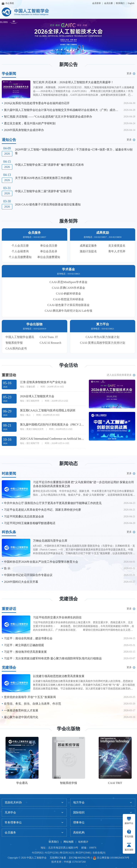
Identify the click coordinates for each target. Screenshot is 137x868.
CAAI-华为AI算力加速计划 (102, 337)
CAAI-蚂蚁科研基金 (68, 294)
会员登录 (97, 3)
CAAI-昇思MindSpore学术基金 (68, 282)
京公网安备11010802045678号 (113, 858)
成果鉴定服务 (88, 246)
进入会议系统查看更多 (121, 375)
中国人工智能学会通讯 (20, 337)
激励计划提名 (88, 251)
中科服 (68, 862)
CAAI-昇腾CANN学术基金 (68, 288)
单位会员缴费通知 (49, 257)
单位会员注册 (49, 246)
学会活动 (68, 365)
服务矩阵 (68, 221)
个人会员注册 (20, 246)
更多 (131, 74)
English (131, 3)
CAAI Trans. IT (49, 337)
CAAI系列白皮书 (16, 348)
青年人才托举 (117, 251)
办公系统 (8, 3)
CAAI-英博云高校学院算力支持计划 (103, 343)
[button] (64, 51)
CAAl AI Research (51, 343)
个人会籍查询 (20, 251)
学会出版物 (68, 729)
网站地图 (68, 842)
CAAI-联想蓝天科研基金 (68, 299)
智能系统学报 (14, 343)
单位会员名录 (49, 251)
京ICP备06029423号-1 (80, 858)
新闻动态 (68, 464)
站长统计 (83, 842)
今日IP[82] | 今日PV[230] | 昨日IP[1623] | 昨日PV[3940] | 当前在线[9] (69, 853)
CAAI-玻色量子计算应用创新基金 (68, 305)
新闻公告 (68, 65)
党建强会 (68, 599)
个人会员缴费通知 (20, 257)
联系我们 (120, 3)
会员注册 (108, 3)
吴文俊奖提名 (117, 246)
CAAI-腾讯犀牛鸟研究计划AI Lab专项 (68, 311)
